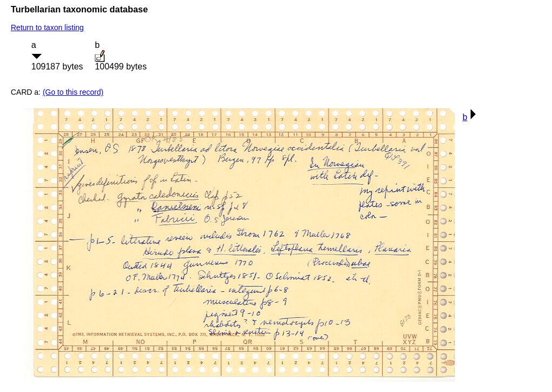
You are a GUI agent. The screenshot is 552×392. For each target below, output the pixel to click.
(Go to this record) (73, 92)
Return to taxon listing (47, 27)
